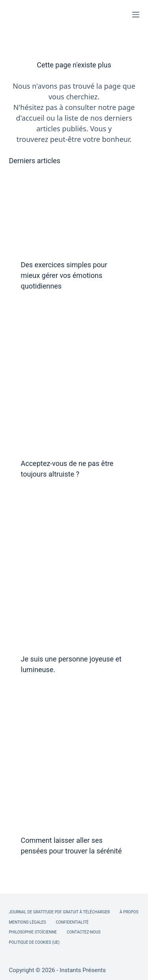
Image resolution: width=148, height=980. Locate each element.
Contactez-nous (84, 932)
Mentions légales (28, 922)
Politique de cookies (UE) (35, 942)
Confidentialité (72, 922)
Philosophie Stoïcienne (33, 932)
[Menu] (136, 15)
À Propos (129, 912)
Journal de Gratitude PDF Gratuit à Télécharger (60, 912)
